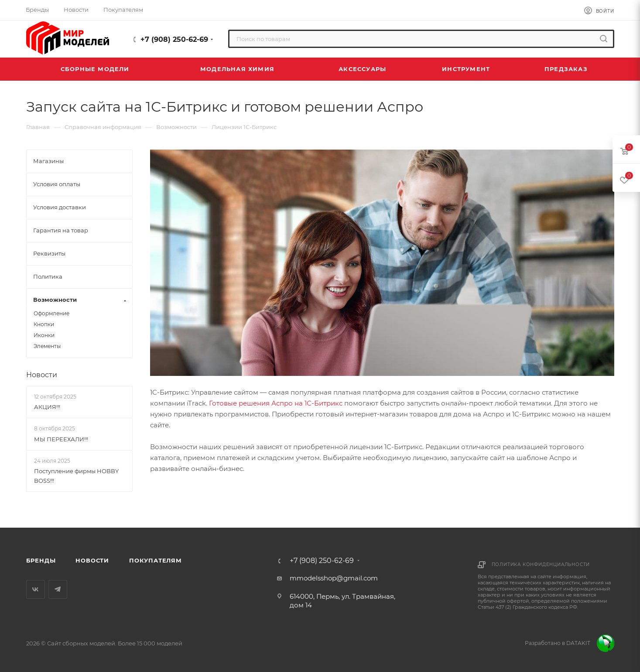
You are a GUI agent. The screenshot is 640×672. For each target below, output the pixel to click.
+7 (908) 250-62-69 (174, 39)
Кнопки (44, 324)
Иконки (44, 335)
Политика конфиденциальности (541, 565)
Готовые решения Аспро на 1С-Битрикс (276, 403)
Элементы (47, 346)
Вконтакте (36, 589)
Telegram (58, 589)
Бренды (41, 560)
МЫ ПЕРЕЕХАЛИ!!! (61, 439)
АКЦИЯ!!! (47, 407)
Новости (42, 375)
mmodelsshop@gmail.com (334, 578)
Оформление (51, 313)
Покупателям (156, 560)
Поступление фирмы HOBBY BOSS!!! (76, 476)
